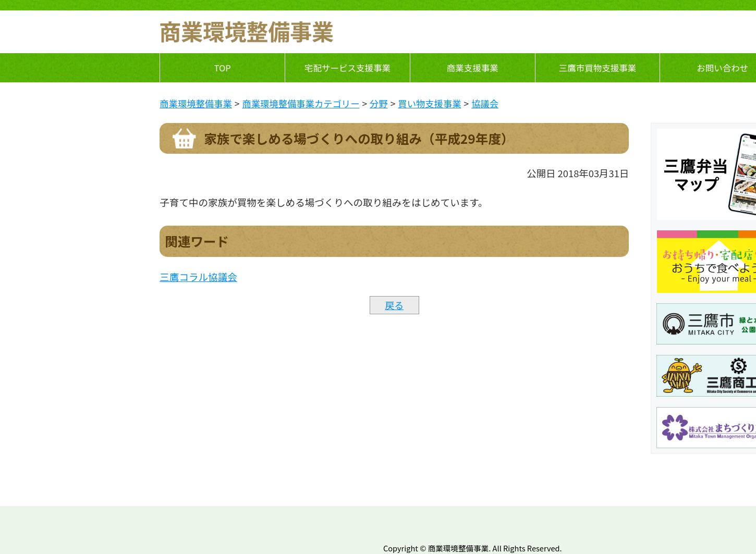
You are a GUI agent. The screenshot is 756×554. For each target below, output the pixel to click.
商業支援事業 (473, 68)
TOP (223, 68)
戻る (394, 305)
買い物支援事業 (429, 103)
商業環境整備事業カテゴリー (301, 103)
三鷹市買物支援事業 (598, 68)
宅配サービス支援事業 (347, 68)
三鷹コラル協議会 (198, 276)
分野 (379, 103)
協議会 (485, 103)
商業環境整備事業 (196, 103)
